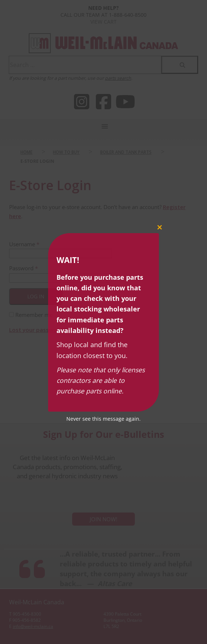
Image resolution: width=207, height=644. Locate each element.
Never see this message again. (103, 419)
